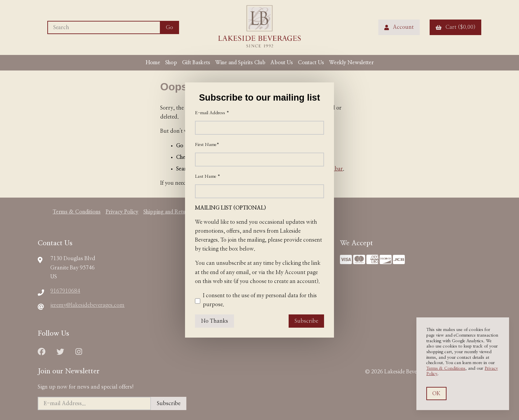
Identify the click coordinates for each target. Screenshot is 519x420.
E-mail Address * (212, 113)
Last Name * (208, 177)
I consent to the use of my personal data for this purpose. (256, 301)
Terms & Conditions (446, 369)
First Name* (207, 145)
